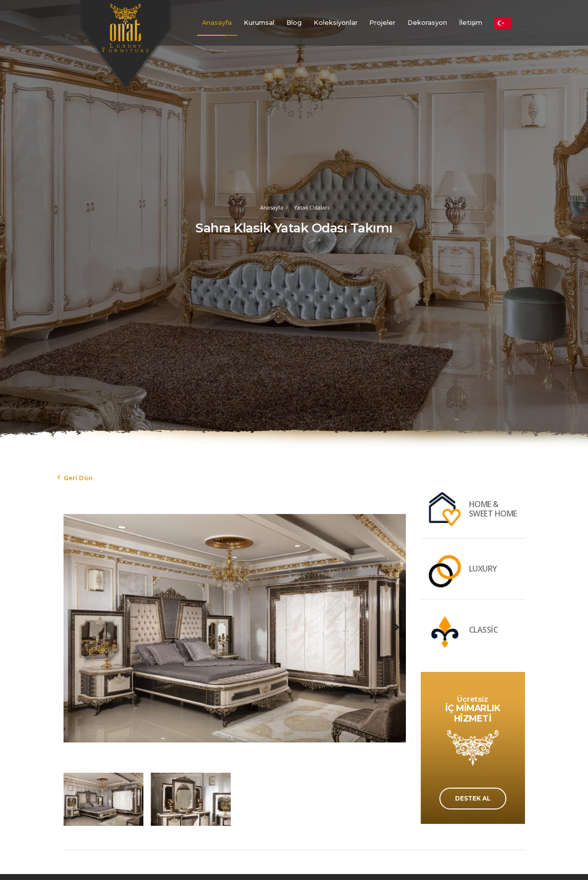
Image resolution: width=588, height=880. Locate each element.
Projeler (382, 23)
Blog (294, 23)
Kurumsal (259, 23)
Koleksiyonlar (336, 23)
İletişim (471, 23)
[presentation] (73, 627)
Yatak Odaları (311, 207)
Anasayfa (217, 23)
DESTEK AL (473, 798)
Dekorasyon (427, 23)
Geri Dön (78, 478)
